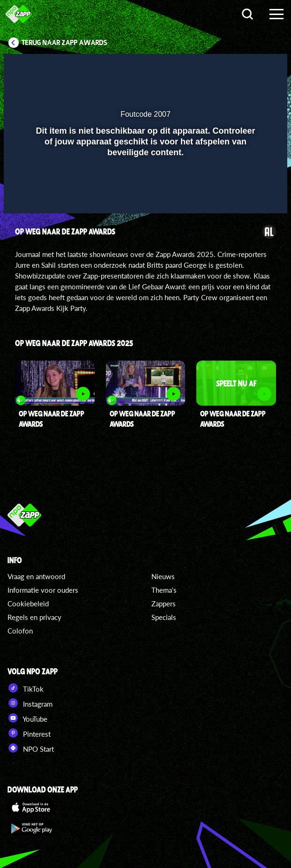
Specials (164, 617)
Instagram (30, 703)
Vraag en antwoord (36, 576)
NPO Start (31, 748)
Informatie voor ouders (43, 590)
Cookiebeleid (28, 604)
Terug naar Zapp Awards (64, 43)
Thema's (164, 590)
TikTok (26, 688)
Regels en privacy (34, 617)
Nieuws (163, 576)
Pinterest (29, 733)
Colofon (20, 631)
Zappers (164, 604)
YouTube (27, 718)
